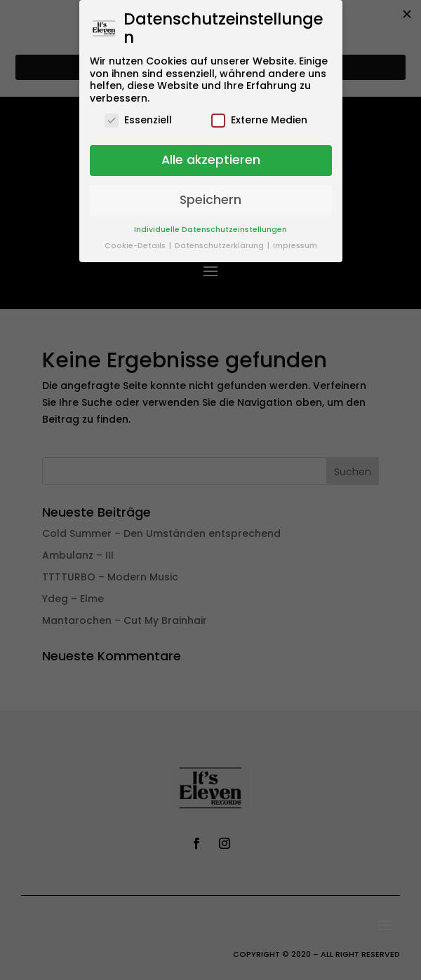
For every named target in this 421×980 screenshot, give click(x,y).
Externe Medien (259, 120)
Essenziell (138, 120)
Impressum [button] (295, 246)
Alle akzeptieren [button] (211, 160)
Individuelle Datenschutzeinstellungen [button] (210, 230)
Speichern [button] (210, 200)
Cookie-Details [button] (136, 246)
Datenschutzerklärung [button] (220, 246)
